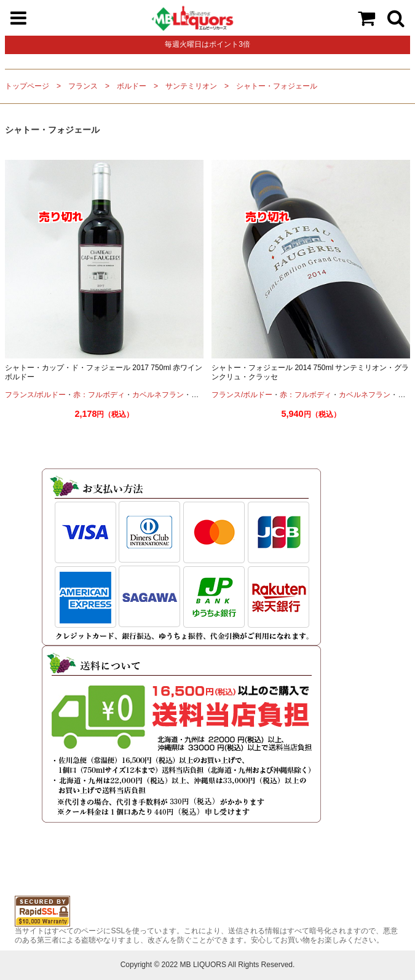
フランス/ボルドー (35, 395)
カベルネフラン (158, 395)
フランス (83, 86)
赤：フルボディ (99, 395)
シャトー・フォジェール (277, 86)
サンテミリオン (191, 86)
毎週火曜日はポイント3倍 (207, 44)
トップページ (27, 86)
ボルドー (132, 86)
